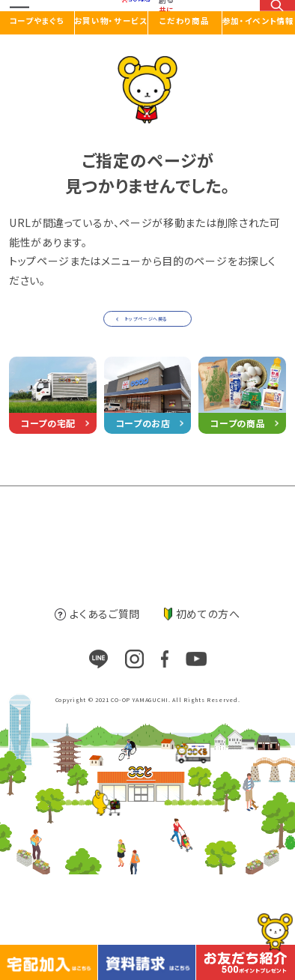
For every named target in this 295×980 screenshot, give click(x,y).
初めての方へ (202, 719)
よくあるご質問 (97, 719)
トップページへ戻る (144, 354)
